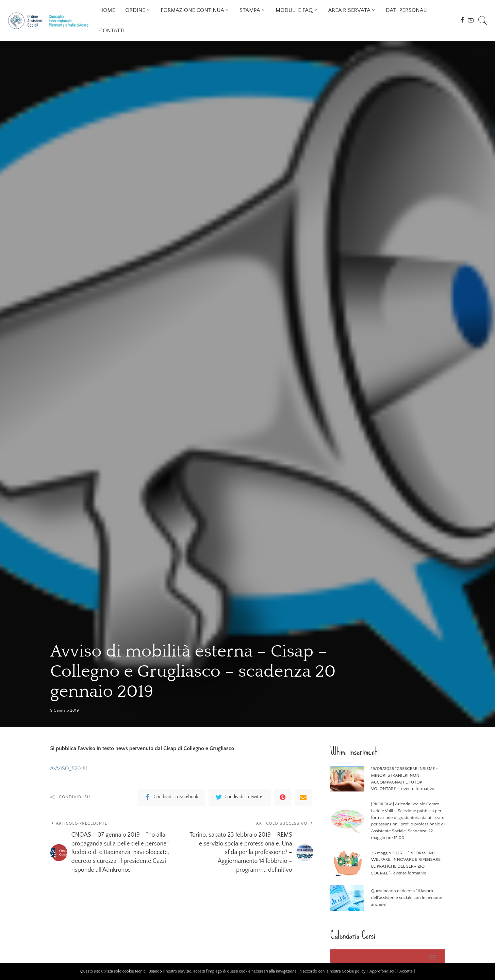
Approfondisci (382, 971)
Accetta (406, 971)
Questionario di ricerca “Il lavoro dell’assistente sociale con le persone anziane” (406, 896)
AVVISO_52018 (68, 769)
